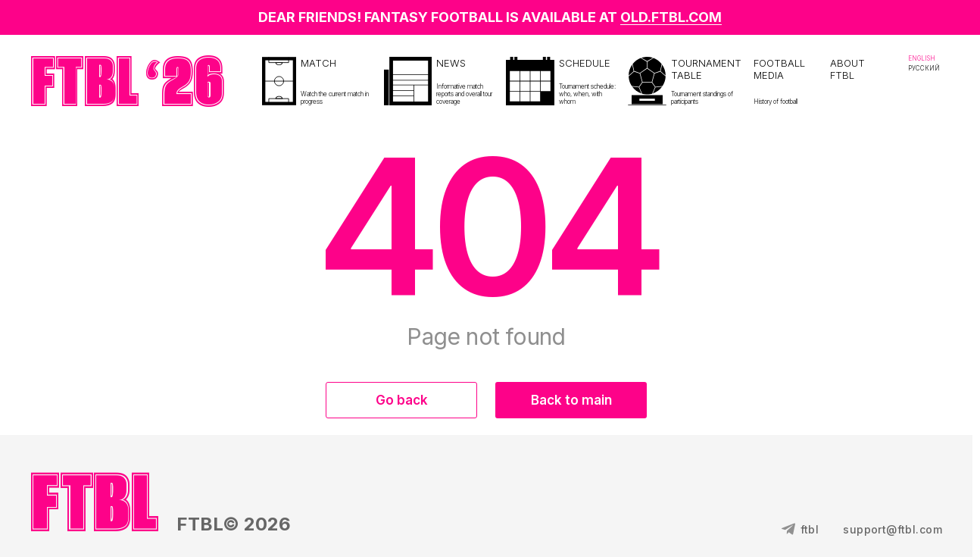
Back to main (571, 400)
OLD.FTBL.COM (671, 17)
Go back (402, 400)
